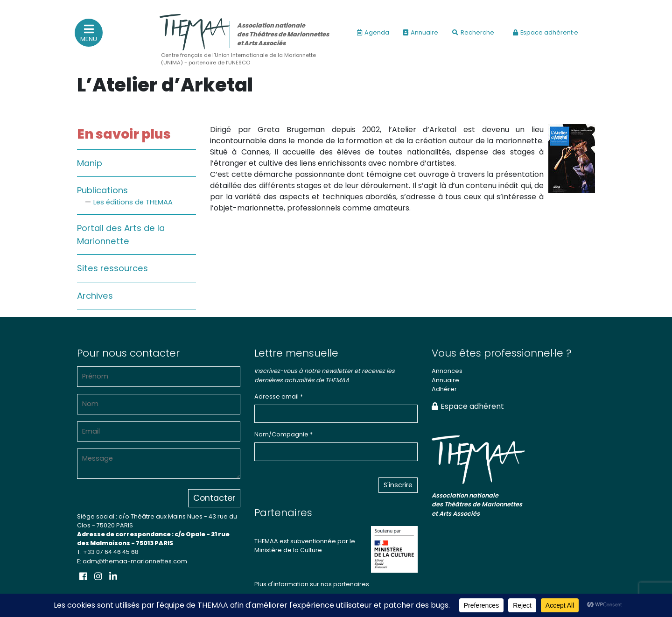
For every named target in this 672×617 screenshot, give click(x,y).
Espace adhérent (468, 406)
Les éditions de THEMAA (133, 202)
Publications (102, 190)
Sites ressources (112, 268)
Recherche (473, 32)
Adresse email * (279, 396)
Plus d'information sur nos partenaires (312, 584)
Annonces (447, 371)
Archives (95, 296)
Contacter (214, 498)
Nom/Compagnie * (283, 434)
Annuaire (421, 32)
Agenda (373, 32)
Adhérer (444, 389)
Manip (90, 163)
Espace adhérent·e (546, 32)
